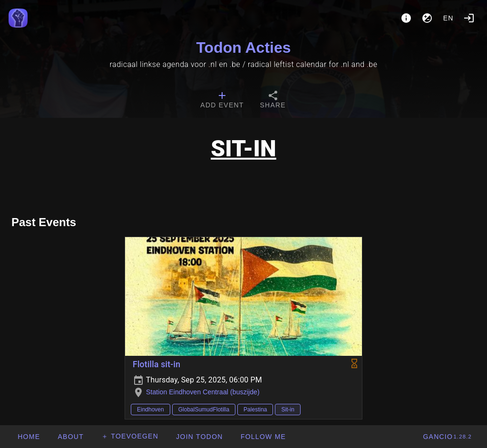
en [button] (448, 18)
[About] (406, 18)
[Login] (469, 18)
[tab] (222, 101)
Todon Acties (243, 48)
